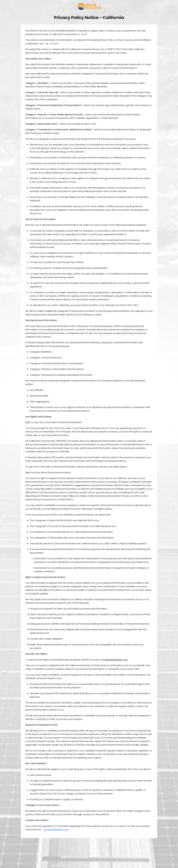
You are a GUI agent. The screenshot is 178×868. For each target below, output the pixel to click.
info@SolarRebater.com (56, 830)
